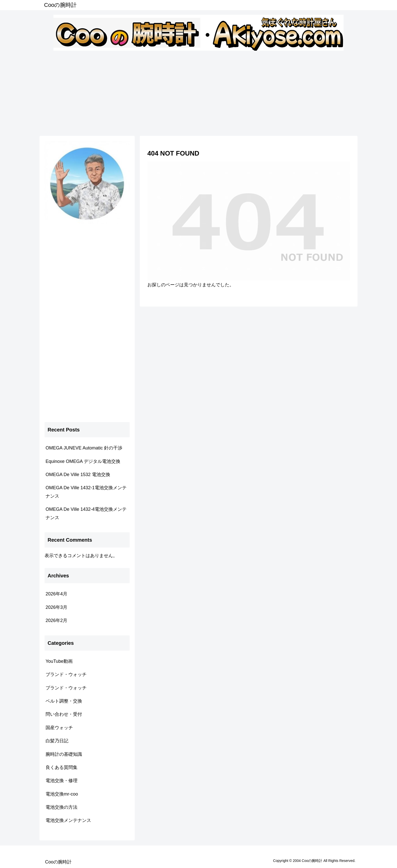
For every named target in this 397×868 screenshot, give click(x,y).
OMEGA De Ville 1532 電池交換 (78, 475)
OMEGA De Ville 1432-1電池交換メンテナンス (86, 492)
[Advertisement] (198, 92)
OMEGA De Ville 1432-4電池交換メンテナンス (86, 513)
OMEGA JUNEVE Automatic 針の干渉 (84, 448)
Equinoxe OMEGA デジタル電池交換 (83, 461)
